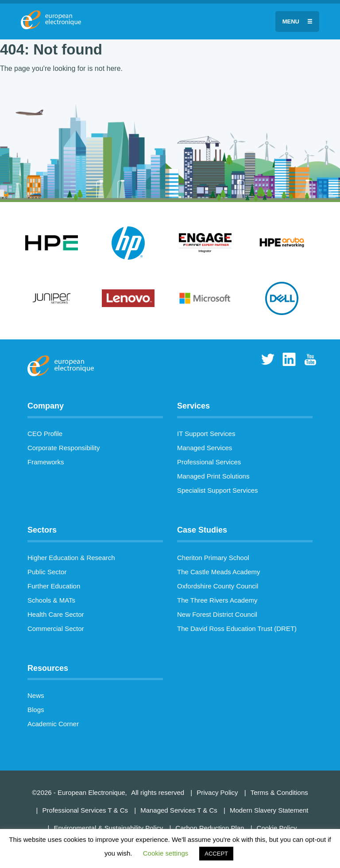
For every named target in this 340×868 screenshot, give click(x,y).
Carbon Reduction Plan (210, 828)
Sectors (42, 530)
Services (193, 406)
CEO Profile (45, 434)
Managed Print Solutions (213, 476)
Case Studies (202, 530)
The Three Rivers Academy (217, 600)
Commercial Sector (56, 629)
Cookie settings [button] (166, 853)
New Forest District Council (217, 614)
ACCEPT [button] (216, 854)
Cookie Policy (277, 828)
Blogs (36, 710)
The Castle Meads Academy (219, 572)
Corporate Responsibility (64, 448)
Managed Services (205, 448)
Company (46, 406)
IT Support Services (206, 434)
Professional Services (209, 462)
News (36, 695)
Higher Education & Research (71, 558)
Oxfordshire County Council (218, 586)
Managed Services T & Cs (179, 810)
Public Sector (47, 572)
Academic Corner (53, 724)
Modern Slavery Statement (269, 810)
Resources (48, 668)
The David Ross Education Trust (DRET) (237, 629)
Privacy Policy (217, 792)
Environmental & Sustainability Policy (108, 828)
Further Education (54, 586)
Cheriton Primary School (213, 558)
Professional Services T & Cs (85, 810)
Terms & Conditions (279, 792)
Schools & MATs (51, 600)
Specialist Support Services (218, 490)
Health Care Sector (56, 614)
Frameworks (46, 462)
